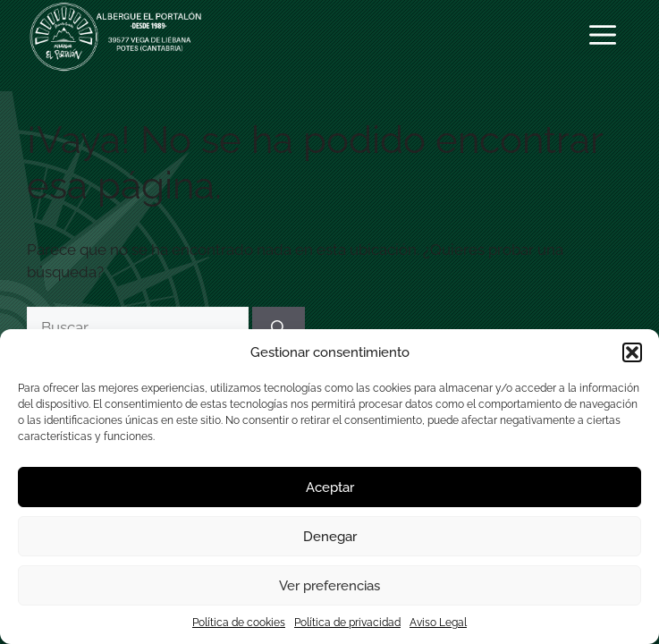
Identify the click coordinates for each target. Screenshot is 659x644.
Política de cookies (239, 623)
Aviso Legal (438, 623)
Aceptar (330, 487)
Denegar (330, 537)
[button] (632, 352)
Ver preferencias (329, 586)
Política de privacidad (347, 623)
